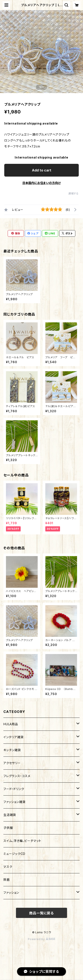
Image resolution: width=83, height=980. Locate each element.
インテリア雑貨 (14, 737)
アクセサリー (12, 763)
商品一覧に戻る (41, 913)
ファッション (11, 893)
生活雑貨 (10, 815)
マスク (8, 867)
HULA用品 (11, 724)
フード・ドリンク (14, 789)
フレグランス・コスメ (17, 776)
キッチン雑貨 (12, 750)
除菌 (7, 880)
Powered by (41, 939)
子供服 (8, 828)
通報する (74, 193)
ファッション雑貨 (14, 802)
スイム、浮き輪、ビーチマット (22, 841)
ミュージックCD (14, 854)
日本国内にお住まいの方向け (41, 183)
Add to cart (42, 170)
